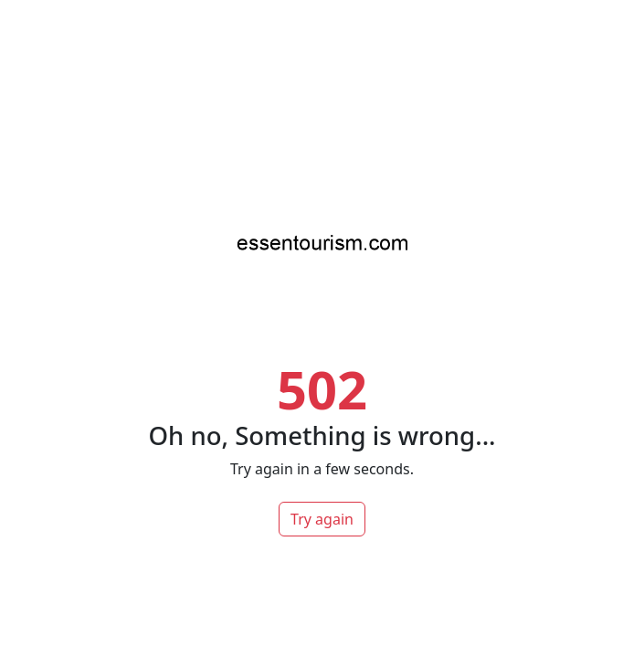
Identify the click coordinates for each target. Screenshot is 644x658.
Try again (322, 519)
